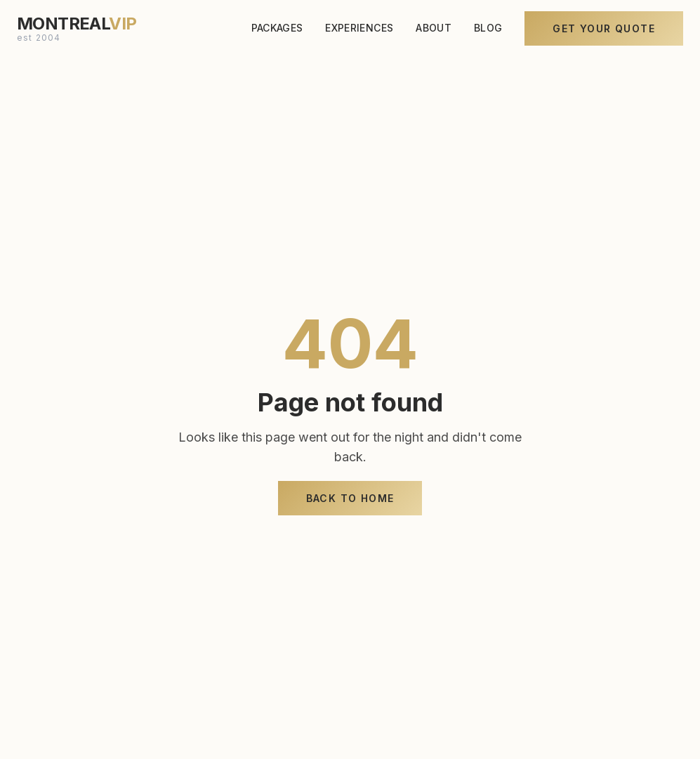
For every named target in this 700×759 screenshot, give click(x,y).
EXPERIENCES (359, 26)
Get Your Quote (604, 26)
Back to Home (350, 498)
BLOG (488, 26)
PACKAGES (277, 26)
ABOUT (434, 26)
